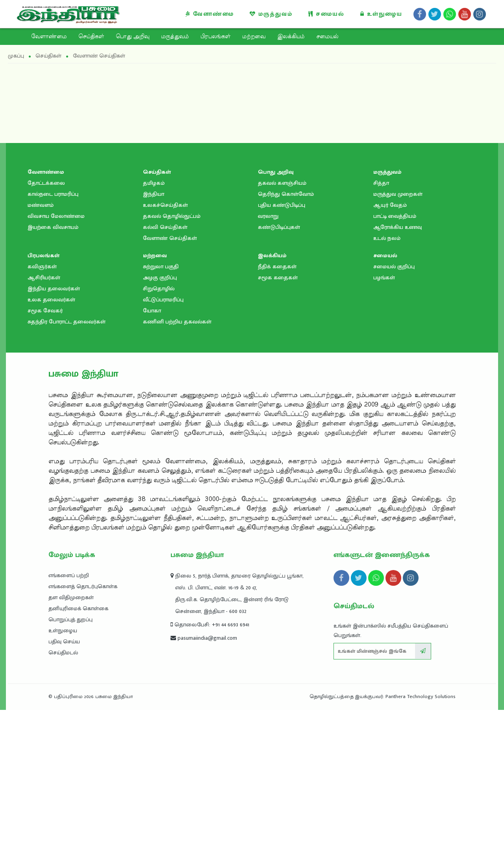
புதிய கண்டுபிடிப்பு (282, 340)
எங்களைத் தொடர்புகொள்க (83, 721)
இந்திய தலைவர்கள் (54, 424)
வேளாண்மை (210, 14)
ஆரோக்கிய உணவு (397, 362)
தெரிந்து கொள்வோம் (286, 329)
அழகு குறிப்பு (160, 413)
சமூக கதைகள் (278, 413)
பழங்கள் (384, 413)
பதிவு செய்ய (64, 777)
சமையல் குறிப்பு (394, 402)
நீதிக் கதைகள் (277, 402)
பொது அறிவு (132, 37)
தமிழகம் (154, 318)
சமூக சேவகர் (45, 446)
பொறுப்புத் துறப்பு (70, 755)
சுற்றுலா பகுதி (161, 402)
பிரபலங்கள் (215, 37)
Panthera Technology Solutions (421, 832)
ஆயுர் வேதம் (390, 340)
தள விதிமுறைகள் (71, 733)
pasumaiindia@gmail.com (204, 773)
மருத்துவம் (271, 14)
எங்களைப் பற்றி (69, 710)
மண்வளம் (41, 340)
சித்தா (381, 318)
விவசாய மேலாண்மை (56, 351)
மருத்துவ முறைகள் (398, 329)
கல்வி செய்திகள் (165, 362)
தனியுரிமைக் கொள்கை (78, 744)
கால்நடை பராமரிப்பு (53, 329)
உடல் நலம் (387, 373)
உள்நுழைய (381, 14)
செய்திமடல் (63, 788)
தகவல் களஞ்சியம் (282, 318)
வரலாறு (268, 351)
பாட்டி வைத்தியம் (395, 351)
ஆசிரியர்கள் (44, 413)
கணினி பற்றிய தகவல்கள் (177, 457)
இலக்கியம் (291, 37)
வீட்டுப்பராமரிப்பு (163, 435)
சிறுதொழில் (159, 424)
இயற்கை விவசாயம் (53, 362)
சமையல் (326, 14)
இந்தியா (154, 329)
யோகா (152, 446)
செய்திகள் (91, 37)
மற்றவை (254, 37)
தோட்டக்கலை (46, 318)
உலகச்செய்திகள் (165, 340)
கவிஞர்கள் (42, 402)
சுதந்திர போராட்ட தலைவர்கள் (67, 457)
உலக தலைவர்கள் (51, 435)
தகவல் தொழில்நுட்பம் (172, 351)
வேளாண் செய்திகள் (170, 373)
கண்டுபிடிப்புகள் (279, 362)
